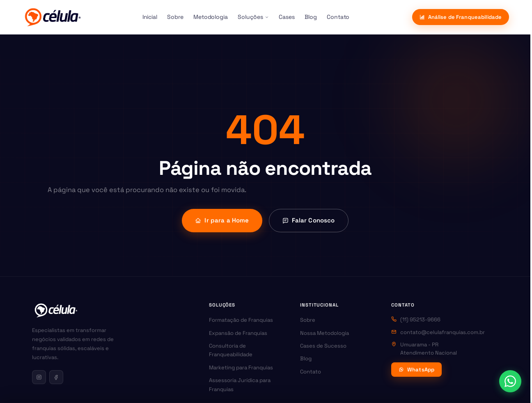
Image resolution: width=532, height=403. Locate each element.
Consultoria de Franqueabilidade (231, 350)
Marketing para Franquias (241, 368)
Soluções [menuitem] (253, 17)
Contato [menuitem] (338, 17)
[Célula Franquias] (53, 17)
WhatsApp (416, 370)
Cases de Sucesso (323, 346)
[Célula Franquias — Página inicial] (56, 310)
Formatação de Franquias (241, 320)
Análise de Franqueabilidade (461, 17)
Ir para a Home (222, 220)
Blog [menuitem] (311, 17)
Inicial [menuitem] (150, 17)
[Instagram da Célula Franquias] (39, 377)
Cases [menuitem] (287, 17)
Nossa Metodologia (324, 333)
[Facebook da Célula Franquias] (56, 377)
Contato (311, 372)
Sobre (308, 320)
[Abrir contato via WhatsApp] (510, 381)
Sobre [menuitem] (175, 17)
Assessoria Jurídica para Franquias (240, 385)
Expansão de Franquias (238, 333)
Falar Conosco (309, 220)
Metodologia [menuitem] (211, 17)
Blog (306, 358)
